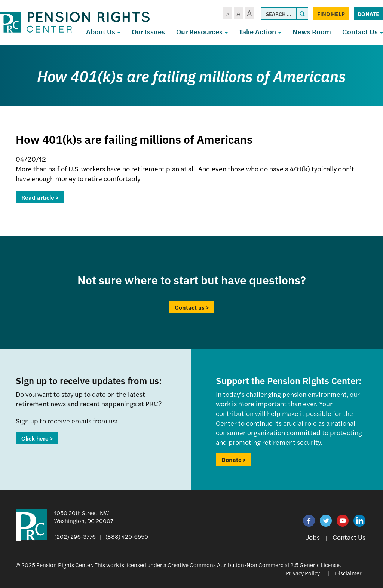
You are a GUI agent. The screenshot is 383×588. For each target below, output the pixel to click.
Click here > (37, 438)
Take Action (260, 32)
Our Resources (202, 32)
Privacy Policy (303, 573)
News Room (312, 32)
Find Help (331, 14)
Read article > (40, 197)
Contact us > (192, 307)
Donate (368, 14)
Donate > (234, 460)
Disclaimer (348, 573)
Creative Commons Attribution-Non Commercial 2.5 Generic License (254, 565)
